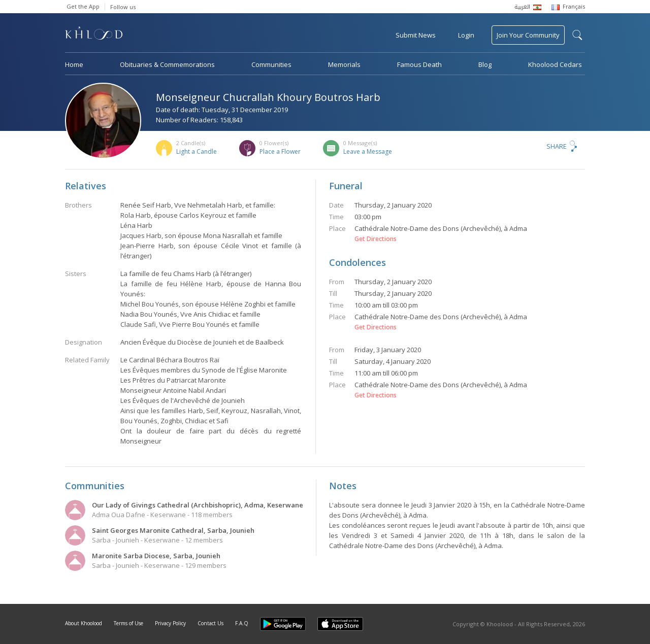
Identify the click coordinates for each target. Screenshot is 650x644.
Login (466, 35)
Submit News (416, 35)
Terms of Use (128, 623)
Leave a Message (368, 151)
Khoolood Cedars (555, 64)
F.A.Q (242, 623)
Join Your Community (528, 35)
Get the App (83, 6)
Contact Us (210, 623)
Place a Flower (280, 151)
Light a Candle (197, 151)
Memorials (344, 64)
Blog (485, 64)
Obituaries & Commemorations (167, 64)
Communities (271, 64)
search (577, 35)
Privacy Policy (170, 623)
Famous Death (419, 64)
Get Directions (376, 239)
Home (74, 64)
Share (557, 146)
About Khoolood (84, 623)
